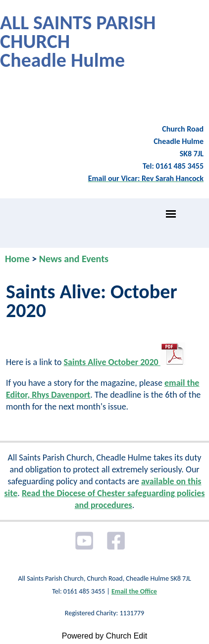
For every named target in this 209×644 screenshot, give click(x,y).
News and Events (74, 259)
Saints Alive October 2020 (125, 362)
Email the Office (134, 591)
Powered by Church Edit (105, 636)
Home (17, 259)
